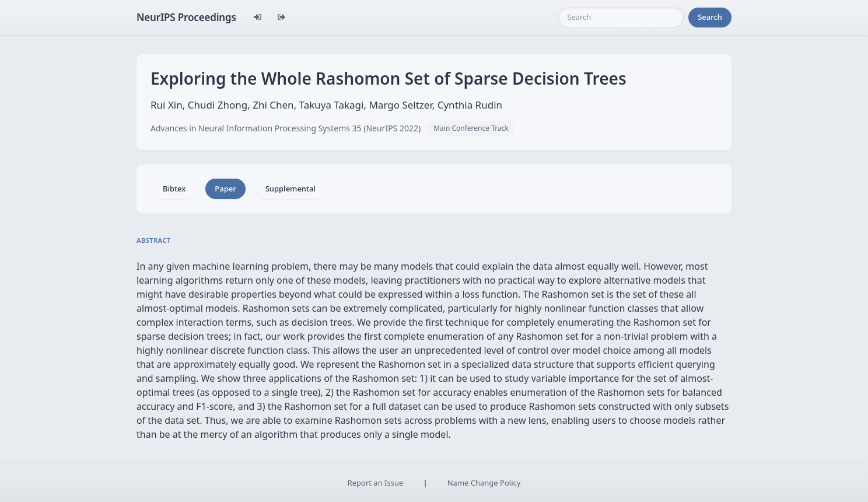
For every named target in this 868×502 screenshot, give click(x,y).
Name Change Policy (484, 483)
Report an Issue (376, 483)
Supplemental (290, 189)
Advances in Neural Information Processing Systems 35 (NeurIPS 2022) (286, 128)
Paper (225, 189)
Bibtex (174, 189)
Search (710, 17)
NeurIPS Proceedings (186, 17)
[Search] (621, 18)
